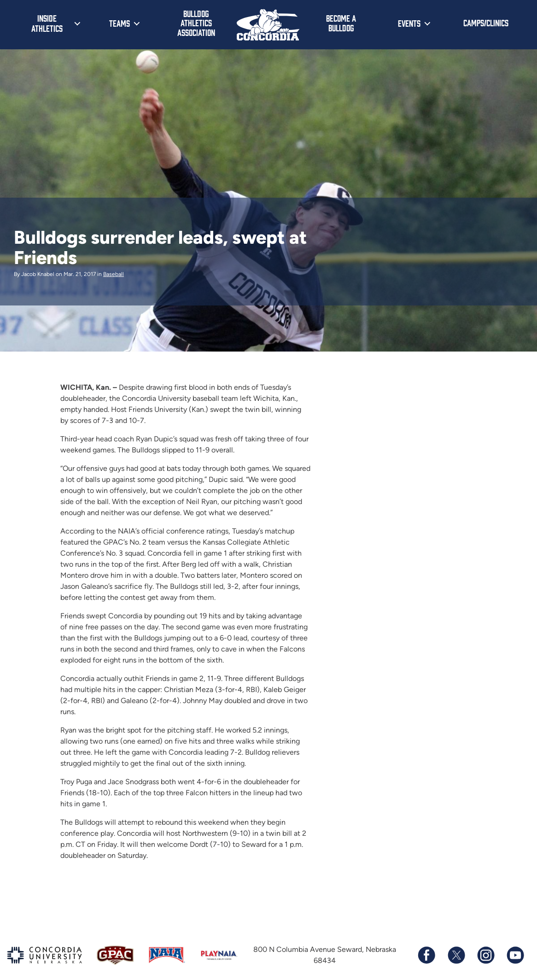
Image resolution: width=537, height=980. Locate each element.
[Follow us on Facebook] (426, 955)
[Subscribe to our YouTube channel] (515, 955)
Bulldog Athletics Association (196, 23)
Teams (120, 23)
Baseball (114, 274)
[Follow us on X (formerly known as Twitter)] (456, 955)
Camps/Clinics (486, 23)
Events (409, 23)
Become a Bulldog (341, 23)
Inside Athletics (47, 23)
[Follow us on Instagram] (485, 955)
